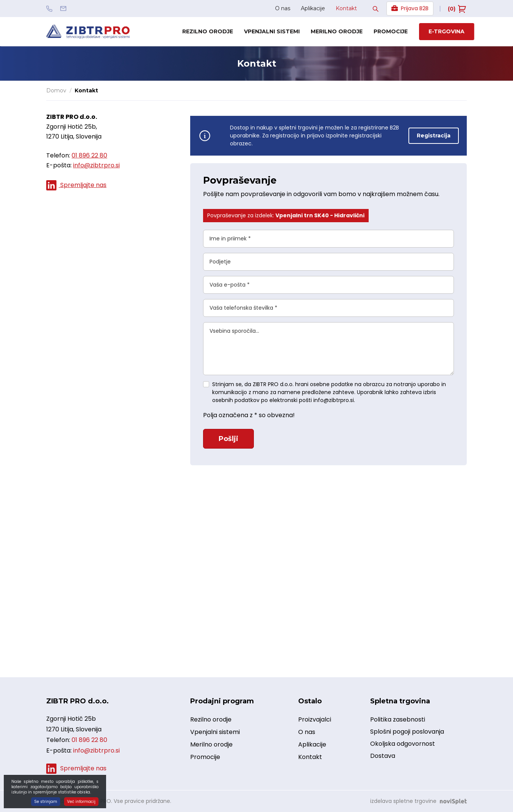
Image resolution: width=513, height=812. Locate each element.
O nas (283, 8)
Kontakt (346, 8)
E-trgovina (447, 31)
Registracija (434, 136)
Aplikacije (313, 8)
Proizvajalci (315, 720)
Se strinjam (46, 802)
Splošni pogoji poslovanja (407, 732)
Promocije (391, 31)
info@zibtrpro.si (96, 165)
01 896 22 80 (89, 155)
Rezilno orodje (208, 31)
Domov (56, 90)
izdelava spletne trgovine (403, 801)
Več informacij (81, 802)
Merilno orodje (337, 31)
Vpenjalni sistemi (272, 31)
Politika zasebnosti (398, 719)
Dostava (383, 756)
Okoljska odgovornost (403, 744)
